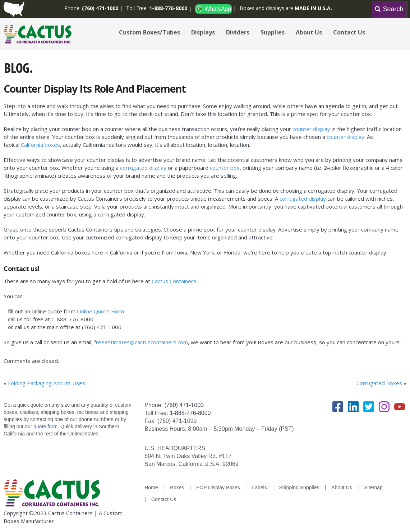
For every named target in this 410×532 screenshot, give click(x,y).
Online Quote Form (101, 311)
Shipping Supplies (299, 487)
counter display (311, 129)
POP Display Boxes (218, 487)
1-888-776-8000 (190, 413)
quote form (45, 426)
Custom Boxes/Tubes (149, 32)
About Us (309, 32)
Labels (259, 487)
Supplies (273, 32)
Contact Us (349, 32)
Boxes (177, 487)
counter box (225, 168)
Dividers (238, 32)
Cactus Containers (174, 281)
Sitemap (373, 487)
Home (151, 487)
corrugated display (143, 168)
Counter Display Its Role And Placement (95, 89)
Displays (203, 32)
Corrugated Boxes (379, 383)
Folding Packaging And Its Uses (47, 383)
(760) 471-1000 (184, 405)
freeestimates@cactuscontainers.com (141, 342)
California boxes (40, 145)
